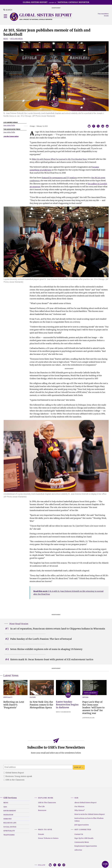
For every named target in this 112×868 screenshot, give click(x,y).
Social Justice (10, 827)
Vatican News (90, 693)
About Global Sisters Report (85, 803)
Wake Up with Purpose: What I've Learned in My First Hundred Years (59, 159)
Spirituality (8, 697)
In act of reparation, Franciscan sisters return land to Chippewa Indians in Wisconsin (58, 629)
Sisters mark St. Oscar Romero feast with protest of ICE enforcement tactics (52, 659)
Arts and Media (16, 39)
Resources (42, 810)
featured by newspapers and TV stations (59, 178)
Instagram (64, 865)
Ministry (8, 819)
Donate (106, 16)
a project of (56, 2)
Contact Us (79, 834)
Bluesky (50, 865)
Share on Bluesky (89, 126)
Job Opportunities (82, 825)
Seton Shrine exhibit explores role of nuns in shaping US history (46, 649)
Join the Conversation (11, 136)
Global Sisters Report (105, 864)
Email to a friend (103, 126)
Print (107, 126)
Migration (8, 815)
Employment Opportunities (86, 846)
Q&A (5, 807)
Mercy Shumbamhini (63, 712)
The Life (41, 806)
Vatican (85, 697)
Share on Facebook (94, 126)
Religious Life (10, 823)
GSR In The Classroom (47, 803)
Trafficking (9, 835)
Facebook (59, 865)
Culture (33, 697)
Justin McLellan (88, 718)
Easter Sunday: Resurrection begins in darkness (67, 705)
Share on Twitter (98, 126)
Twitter (55, 865)
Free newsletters (103, 14)
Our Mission (79, 806)
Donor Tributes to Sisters (48, 838)
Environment (10, 811)
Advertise (78, 850)
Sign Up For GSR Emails (84, 838)
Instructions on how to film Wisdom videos (89, 820)
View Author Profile (9, 125)
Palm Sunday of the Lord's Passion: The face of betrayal (41, 639)
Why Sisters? (80, 810)
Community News (82, 842)
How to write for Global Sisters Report (90, 814)
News (6, 39)
